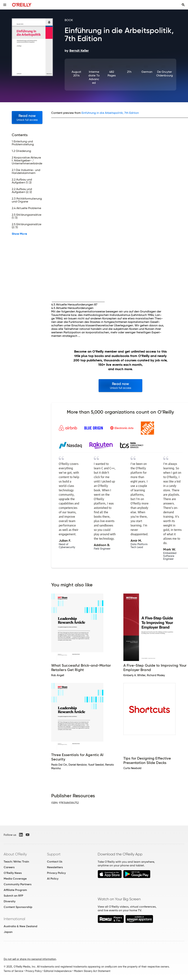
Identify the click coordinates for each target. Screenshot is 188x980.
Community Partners (18, 884)
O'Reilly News (13, 873)
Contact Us (55, 862)
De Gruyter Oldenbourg (164, 74)
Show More (19, 234)
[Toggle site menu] (5, 5)
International (14, 919)
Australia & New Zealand (20, 926)
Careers (9, 867)
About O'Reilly (15, 854)
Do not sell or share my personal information (30, 959)
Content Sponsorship (18, 907)
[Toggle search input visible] (183, 5)
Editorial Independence (58, 971)
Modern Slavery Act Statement (92, 971)
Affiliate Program (15, 890)
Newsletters (55, 867)
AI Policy (53, 879)
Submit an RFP (13, 896)
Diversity (10, 901)
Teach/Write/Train (16, 862)
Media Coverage (15, 879)
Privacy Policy (56, 873)
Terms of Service (13, 971)
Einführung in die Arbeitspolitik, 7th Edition (110, 113)
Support (54, 854)
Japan (8, 932)
